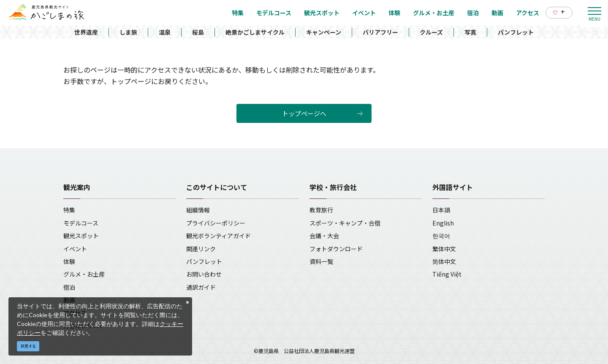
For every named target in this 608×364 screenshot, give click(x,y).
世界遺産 (86, 32)
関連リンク (201, 249)
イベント (75, 249)
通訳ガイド (201, 287)
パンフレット (516, 32)
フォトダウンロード (336, 249)
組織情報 (198, 210)
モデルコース (81, 223)
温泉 (165, 32)
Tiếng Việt (447, 274)
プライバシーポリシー (216, 223)
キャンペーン (324, 32)
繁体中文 (444, 249)
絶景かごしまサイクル (255, 32)
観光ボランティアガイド (218, 236)
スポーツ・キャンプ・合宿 (345, 223)
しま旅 (128, 32)
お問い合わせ (204, 274)
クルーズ (431, 32)
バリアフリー (380, 32)
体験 (69, 261)
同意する (28, 346)
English (443, 223)
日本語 (441, 210)
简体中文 (444, 261)
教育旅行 (321, 210)
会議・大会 (324, 236)
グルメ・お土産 (84, 274)
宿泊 (69, 287)
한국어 (441, 236)
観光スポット (81, 236)
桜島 (198, 32)
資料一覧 (321, 261)
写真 (470, 32)
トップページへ (304, 113)
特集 (69, 210)
